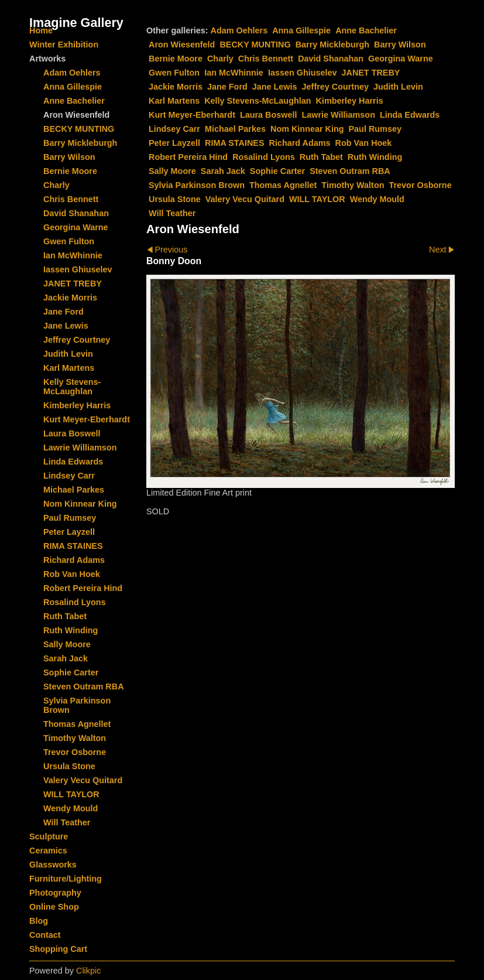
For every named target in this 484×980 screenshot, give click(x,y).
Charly (220, 59)
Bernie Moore (176, 59)
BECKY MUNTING (255, 45)
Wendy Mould (377, 199)
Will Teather (172, 213)
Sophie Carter (277, 171)
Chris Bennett (266, 59)
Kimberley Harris (350, 101)
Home (41, 30)
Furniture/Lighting (66, 879)
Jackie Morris (176, 87)
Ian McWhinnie (234, 73)
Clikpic (88, 971)
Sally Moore (172, 171)
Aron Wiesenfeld (182, 45)
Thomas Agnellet (283, 185)
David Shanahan (331, 59)
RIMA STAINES (235, 143)
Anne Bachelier (366, 30)
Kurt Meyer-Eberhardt (192, 115)
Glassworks (53, 865)
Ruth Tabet (321, 157)
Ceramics (48, 851)
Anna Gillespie (301, 30)
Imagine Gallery (76, 23)
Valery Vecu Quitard (245, 199)
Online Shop (54, 907)
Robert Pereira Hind (188, 157)
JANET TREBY (370, 73)
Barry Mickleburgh (332, 45)
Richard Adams (300, 143)
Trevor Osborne (420, 185)
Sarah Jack (223, 171)
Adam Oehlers (239, 30)
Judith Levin (398, 87)
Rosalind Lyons (264, 157)
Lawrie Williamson (339, 115)
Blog (39, 921)
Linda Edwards (410, 115)
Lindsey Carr (174, 129)
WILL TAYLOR (317, 199)
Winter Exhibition (64, 45)
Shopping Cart (58, 949)
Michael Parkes (235, 129)
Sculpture (49, 836)
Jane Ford (227, 87)
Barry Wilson (400, 45)
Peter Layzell (174, 143)
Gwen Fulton (174, 73)
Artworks (47, 59)
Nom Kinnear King (307, 129)
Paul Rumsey (375, 129)
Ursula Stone (175, 199)
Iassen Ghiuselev (303, 73)
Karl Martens (174, 101)
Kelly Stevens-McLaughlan (258, 101)
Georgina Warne (401, 59)
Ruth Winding (375, 157)
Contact (45, 935)
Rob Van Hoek (364, 143)
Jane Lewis (275, 87)
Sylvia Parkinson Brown (197, 185)
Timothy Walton (353, 185)
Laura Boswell (269, 115)
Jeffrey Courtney (335, 87)
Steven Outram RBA (350, 171)
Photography (55, 893)
